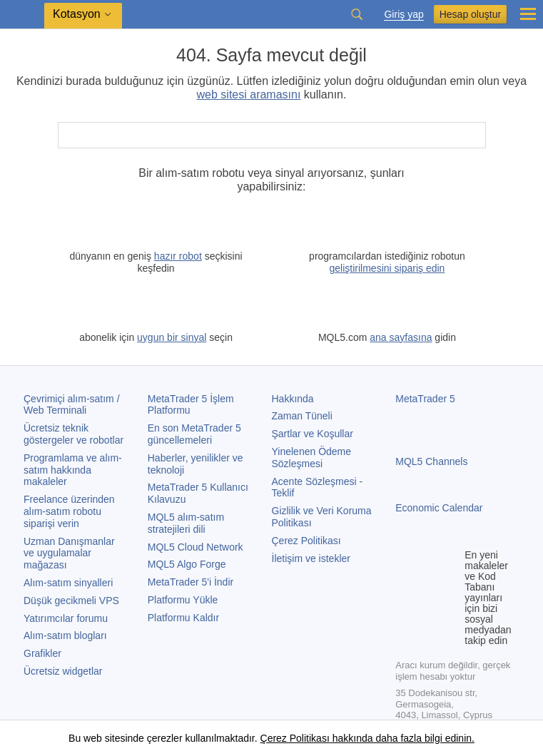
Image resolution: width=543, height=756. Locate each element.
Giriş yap (404, 15)
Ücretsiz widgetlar (63, 671)
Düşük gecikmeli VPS (71, 601)
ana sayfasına (401, 337)
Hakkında (293, 399)
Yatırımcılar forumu (66, 618)
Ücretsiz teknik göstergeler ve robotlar (73, 434)
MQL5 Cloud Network (196, 547)
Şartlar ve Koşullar (313, 434)
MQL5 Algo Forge (187, 564)
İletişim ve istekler (311, 558)
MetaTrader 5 (425, 399)
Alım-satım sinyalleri (68, 583)
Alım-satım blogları (65, 635)
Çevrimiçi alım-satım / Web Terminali (72, 405)
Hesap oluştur (470, 14)
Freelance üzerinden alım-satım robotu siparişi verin (69, 511)
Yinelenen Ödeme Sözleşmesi (312, 458)
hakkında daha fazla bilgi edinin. (402, 738)
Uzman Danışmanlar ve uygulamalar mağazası (69, 553)
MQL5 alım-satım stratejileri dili (186, 523)
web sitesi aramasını (249, 94)
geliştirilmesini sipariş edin (387, 268)
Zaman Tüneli (302, 416)
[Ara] (473, 135)
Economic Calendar (439, 508)
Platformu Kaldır (183, 618)
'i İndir (191, 582)
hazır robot (178, 256)
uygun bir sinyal (172, 337)
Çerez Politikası (306, 541)
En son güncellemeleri (194, 434)
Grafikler (42, 653)
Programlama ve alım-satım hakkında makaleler (73, 470)
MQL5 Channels (431, 461)
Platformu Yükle (183, 600)
